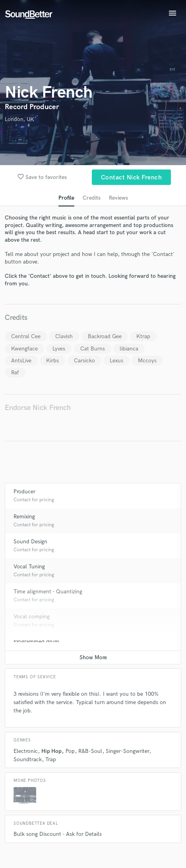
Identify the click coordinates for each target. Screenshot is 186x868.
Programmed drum (36, 642)
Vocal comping (32, 617)
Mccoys (147, 361)
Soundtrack (28, 759)
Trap (51, 759)
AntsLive (21, 361)
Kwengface (24, 349)
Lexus (116, 361)
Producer (24, 492)
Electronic (26, 751)
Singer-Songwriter (127, 751)
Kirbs (52, 361)
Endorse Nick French (38, 408)
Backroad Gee (105, 336)
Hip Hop (51, 751)
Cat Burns (93, 349)
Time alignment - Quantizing (48, 592)
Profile (66, 198)
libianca (129, 349)
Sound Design (30, 542)
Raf (15, 372)
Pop (70, 751)
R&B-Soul (90, 751)
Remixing (24, 517)
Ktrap (143, 336)
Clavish (64, 336)
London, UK (19, 119)
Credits (92, 198)
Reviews (118, 198)
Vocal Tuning (29, 567)
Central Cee (26, 336)
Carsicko (84, 361)
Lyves (59, 349)
